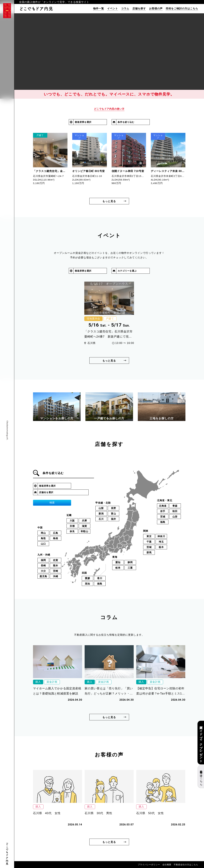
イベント (113, 9)
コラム (125, 9)
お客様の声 (156, 9)
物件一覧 (99, 9)
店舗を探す (139, 9)
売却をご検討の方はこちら (182, 9)
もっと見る (109, 201)
